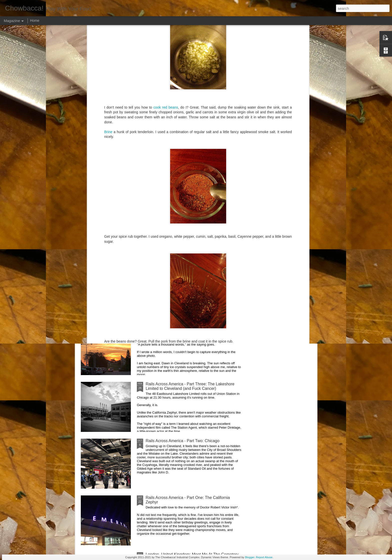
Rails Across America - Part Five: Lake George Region (169, 233)
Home (35, 21)
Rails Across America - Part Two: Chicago (182, 441)
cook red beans (166, 29)
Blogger (250, 557)
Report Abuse (264, 557)
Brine (108, 54)
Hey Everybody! (160, 270)
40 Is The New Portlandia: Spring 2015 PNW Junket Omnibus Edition (224, 235)
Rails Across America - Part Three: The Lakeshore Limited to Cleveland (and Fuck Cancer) (190, 386)
